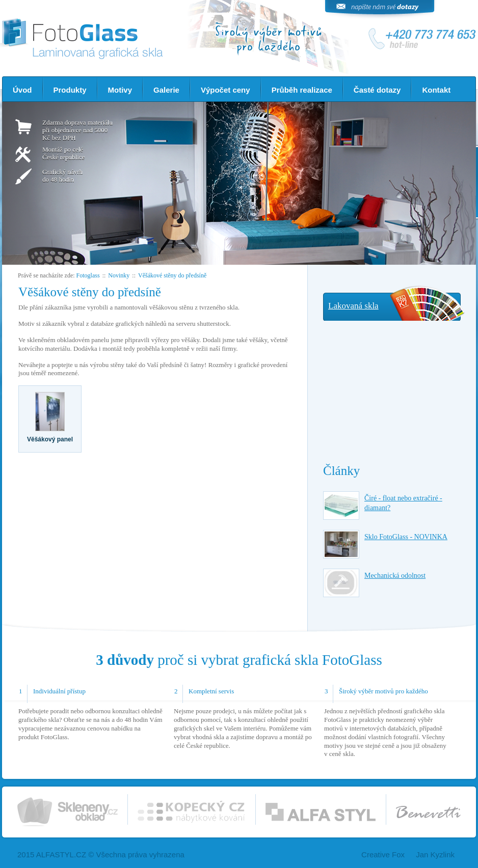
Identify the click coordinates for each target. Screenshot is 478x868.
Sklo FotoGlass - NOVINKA (406, 537)
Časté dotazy (377, 90)
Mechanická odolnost (395, 576)
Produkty (70, 90)
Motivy (120, 90)
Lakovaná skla (353, 306)
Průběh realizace (302, 90)
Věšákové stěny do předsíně (172, 275)
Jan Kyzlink (435, 855)
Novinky (119, 275)
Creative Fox (383, 855)
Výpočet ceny (225, 90)
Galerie (166, 90)
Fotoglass (88, 275)
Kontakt (436, 90)
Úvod (22, 90)
